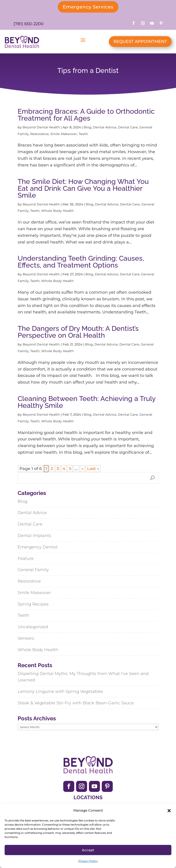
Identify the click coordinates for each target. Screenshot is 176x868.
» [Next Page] (82, 469)
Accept (88, 850)
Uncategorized (33, 627)
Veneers (26, 638)
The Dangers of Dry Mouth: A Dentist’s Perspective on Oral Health (78, 332)
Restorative (40, 134)
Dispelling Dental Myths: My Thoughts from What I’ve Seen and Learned (83, 677)
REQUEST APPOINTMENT (140, 41)
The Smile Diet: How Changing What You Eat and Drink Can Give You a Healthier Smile (83, 188)
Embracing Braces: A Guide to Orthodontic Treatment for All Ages (86, 115)
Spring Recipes (33, 604)
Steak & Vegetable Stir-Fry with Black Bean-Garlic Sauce (76, 703)
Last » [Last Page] (93, 469)
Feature (26, 558)
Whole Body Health (58, 211)
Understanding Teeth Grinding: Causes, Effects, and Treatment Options (81, 262)
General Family (33, 570)
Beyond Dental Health (41, 127)
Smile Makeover (64, 134)
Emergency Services (88, 7)
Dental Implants (34, 536)
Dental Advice (105, 127)
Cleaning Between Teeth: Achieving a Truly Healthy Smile (87, 402)
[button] (169, 811)
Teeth (83, 134)
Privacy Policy (88, 861)
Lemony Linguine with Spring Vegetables (60, 691)
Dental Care (128, 127)
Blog (88, 127)
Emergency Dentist (38, 547)
